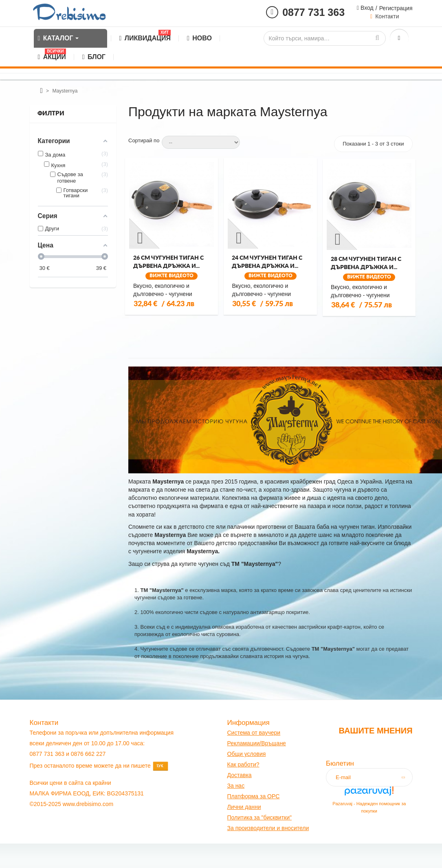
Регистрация (396, 8)
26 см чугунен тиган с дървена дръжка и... (168, 262)
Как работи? (243, 764)
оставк (240, 775)
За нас (236, 786)
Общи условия (247, 754)
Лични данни (244, 807)
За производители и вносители (268, 828)
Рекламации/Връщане (257, 743)
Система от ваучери (254, 733)
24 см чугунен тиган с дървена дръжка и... (267, 262)
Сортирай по (144, 140)
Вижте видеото (172, 276)
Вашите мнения (375, 731)
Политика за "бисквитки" (259, 817)
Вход (366, 8)
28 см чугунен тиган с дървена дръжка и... (366, 263)
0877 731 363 (313, 12)
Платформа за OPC (254, 796)
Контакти (387, 16)
